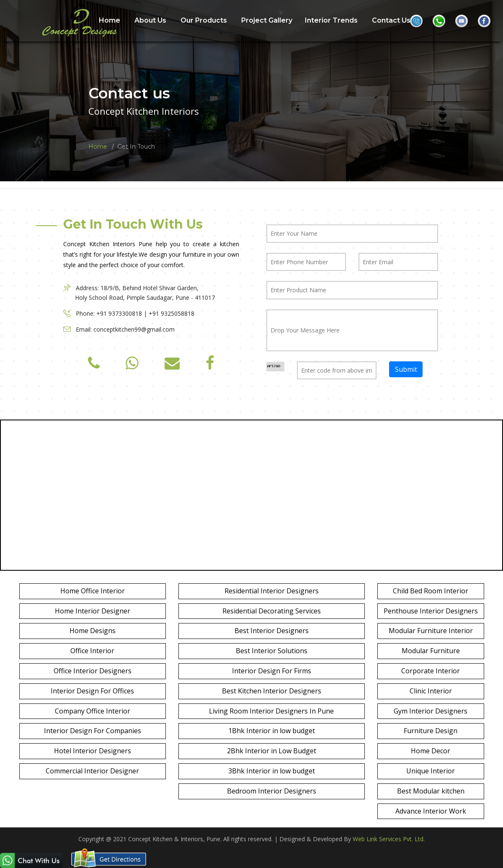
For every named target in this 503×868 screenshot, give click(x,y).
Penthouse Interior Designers (431, 611)
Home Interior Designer (93, 611)
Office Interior (92, 651)
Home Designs (93, 631)
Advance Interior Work (431, 811)
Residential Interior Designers (272, 591)
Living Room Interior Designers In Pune (271, 711)
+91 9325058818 (172, 313)
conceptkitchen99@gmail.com (134, 329)
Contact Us (391, 20)
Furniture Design (431, 731)
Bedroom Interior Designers (272, 791)
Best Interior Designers (272, 631)
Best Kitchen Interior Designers (272, 691)
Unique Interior (431, 771)
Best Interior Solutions (272, 651)
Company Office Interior (93, 711)
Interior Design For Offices (92, 691)
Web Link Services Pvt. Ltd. (389, 839)
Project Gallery (267, 20)
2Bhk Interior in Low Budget (272, 751)
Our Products (204, 20)
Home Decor (431, 751)
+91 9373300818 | (123, 313)
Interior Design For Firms (272, 671)
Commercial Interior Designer (92, 771)
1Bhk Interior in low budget (272, 731)
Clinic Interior (431, 691)
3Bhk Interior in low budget (272, 771)
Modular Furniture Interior (431, 631)
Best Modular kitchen (431, 791)
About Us (150, 20)
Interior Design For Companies (93, 731)
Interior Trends (331, 20)
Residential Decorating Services (272, 611)
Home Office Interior (93, 591)
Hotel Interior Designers (93, 751)
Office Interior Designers (93, 671)
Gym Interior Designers (431, 711)
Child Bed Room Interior (431, 591)
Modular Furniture (431, 651)
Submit (406, 369)
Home (98, 147)
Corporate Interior (431, 671)
